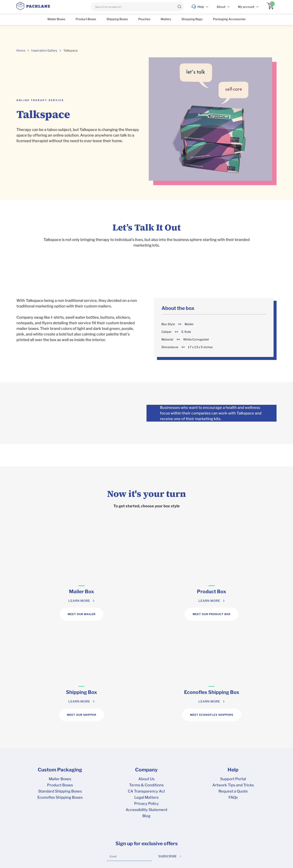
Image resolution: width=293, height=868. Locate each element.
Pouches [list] (144, 19)
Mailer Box (49, 591)
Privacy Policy (146, 703)
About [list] (221, 7)
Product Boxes (60, 685)
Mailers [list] (166, 19)
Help (233, 670)
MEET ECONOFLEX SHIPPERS (244, 614)
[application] (272, 7)
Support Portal (233, 679)
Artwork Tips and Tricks (233, 685)
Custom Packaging (60, 670)
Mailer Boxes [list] (56, 19)
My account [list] (246, 7)
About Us (146, 679)
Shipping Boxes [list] (117, 19)
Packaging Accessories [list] (229, 19)
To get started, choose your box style (147, 506)
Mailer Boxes (60, 679)
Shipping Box (179, 591)
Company (146, 670)
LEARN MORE (47, 601)
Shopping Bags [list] (192, 19)
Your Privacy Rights (138, 836)
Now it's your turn (146, 494)
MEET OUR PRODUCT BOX (114, 614)
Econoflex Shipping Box (244, 591)
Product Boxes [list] (86, 19)
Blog (146, 716)
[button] (179, 7)
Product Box (114, 591)
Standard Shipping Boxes (60, 691)
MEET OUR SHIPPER (179, 614)
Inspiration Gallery (44, 51)
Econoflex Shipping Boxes (60, 697)
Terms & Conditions (146, 685)
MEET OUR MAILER (49, 614)
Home (21, 51)
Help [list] (198, 7)
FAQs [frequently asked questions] (233, 697)
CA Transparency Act (146, 691)
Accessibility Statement (146, 710)
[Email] (129, 756)
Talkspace (71, 51)
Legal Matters (146, 697)
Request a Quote (233, 691)
